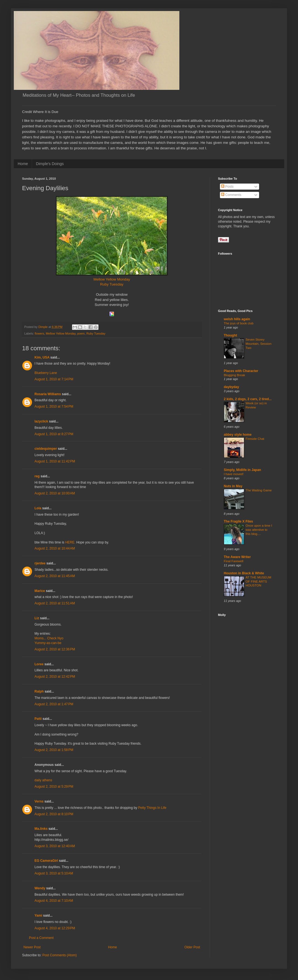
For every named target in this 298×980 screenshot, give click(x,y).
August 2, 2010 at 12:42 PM (55, 677)
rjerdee (40, 563)
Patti (38, 719)
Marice (40, 591)
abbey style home (238, 435)
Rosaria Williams (48, 394)
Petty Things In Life (152, 808)
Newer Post (32, 947)
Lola (38, 508)
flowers (39, 333)
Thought (230, 335)
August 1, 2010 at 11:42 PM (55, 461)
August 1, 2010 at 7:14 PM (54, 379)
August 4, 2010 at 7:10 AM (54, 901)
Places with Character (241, 371)
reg (37, 476)
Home (23, 164)
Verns (39, 801)
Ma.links (41, 829)
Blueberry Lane (46, 373)
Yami (38, 916)
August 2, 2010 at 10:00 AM (55, 493)
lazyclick (41, 421)
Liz (37, 618)
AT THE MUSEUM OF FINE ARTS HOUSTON (258, 581)
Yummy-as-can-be (48, 643)
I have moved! (234, 474)
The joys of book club (239, 323)
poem (81, 333)
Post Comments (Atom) (59, 955)
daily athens (43, 780)
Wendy (40, 888)
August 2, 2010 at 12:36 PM (55, 649)
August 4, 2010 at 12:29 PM (55, 928)
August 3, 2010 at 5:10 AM (54, 873)
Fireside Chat (255, 439)
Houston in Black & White (244, 573)
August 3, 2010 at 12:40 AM (55, 846)
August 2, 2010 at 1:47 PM (54, 704)
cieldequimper (46, 449)
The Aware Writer (237, 557)
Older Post (192, 947)
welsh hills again (237, 319)
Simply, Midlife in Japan (242, 470)
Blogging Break (234, 375)
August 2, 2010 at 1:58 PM (54, 750)
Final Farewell (234, 561)
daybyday (231, 387)
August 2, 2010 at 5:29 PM (54, 787)
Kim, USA (42, 357)
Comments (231, 195)
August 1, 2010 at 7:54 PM (54, 406)
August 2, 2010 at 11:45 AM (55, 576)
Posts (227, 187)
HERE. (70, 542)
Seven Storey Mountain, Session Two (259, 344)
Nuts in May (233, 486)
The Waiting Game (259, 490)
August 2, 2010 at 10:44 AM (55, 548)
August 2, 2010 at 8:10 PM (54, 814)
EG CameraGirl (46, 861)
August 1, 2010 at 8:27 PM (54, 434)
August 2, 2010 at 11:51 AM (55, 603)
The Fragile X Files (238, 521)
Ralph (39, 691)
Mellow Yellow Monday (112, 279)
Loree (39, 664)
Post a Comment (41, 938)
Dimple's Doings (50, 164)
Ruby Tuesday (112, 284)
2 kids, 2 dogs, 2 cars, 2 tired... (248, 399)
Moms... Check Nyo (49, 638)
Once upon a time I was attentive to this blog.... (259, 530)
